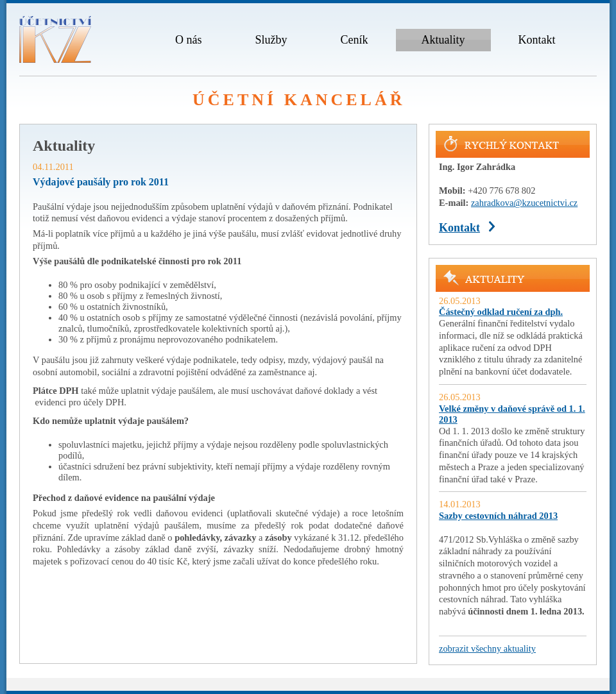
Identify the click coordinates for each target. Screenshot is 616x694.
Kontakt (537, 40)
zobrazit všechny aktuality (487, 648)
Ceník (355, 40)
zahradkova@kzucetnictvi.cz (524, 203)
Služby (271, 40)
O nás (189, 40)
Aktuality (443, 40)
